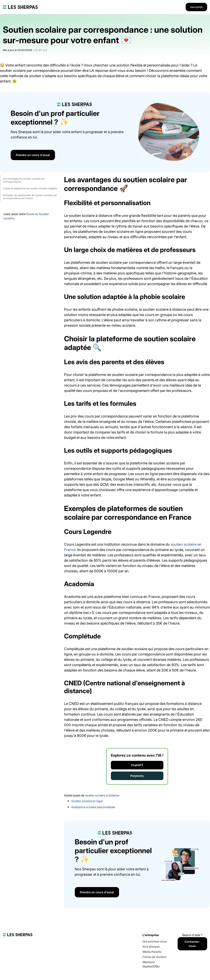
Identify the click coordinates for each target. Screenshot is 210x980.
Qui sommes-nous (155, 941)
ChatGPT (137, 765)
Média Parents (152, 952)
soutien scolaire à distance (102, 795)
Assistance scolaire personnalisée (93, 807)
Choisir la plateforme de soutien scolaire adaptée (30, 188)
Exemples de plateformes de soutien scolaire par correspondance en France (30, 197)
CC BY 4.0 (41, 50)
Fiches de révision (154, 957)
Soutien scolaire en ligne (87, 801)
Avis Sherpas (151, 947)
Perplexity (137, 776)
